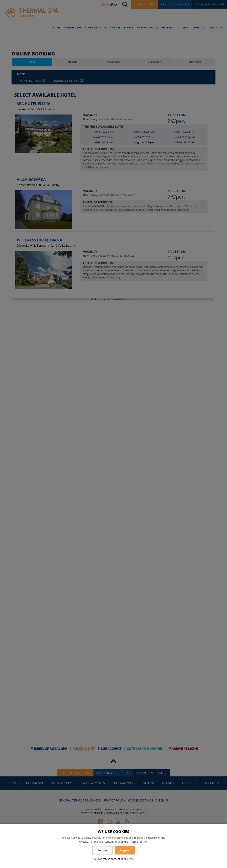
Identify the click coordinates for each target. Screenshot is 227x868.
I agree (125, 850)
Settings (103, 850)
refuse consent (111, 859)
